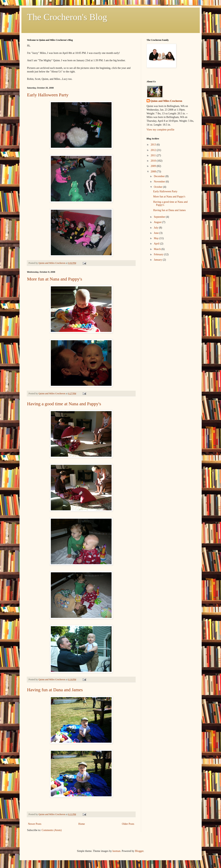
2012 (154, 150)
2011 (154, 155)
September (160, 217)
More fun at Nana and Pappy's (55, 279)
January (158, 260)
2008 (154, 172)
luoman (116, 851)
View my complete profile (161, 130)
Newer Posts (35, 824)
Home (82, 824)
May (157, 238)
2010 (154, 161)
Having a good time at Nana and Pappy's (64, 404)
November (160, 182)
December (160, 176)
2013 (154, 145)
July (156, 228)
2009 (154, 166)
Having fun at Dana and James (55, 690)
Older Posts (128, 824)
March (158, 249)
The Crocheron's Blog (67, 17)
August (158, 222)
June (157, 233)
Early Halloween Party (48, 95)
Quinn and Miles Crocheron (166, 101)
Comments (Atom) (52, 830)
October (158, 187)
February (159, 254)
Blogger (139, 851)
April (157, 244)
